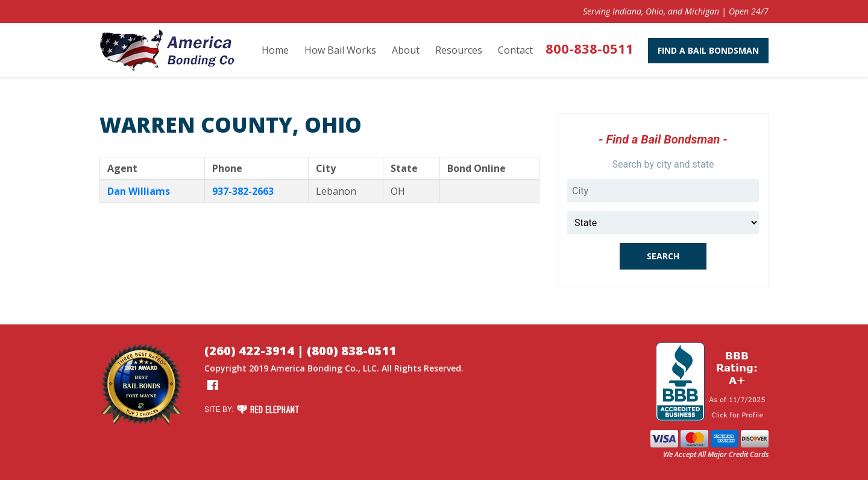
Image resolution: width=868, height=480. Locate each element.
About (406, 50)
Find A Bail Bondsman (708, 50)
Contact (515, 50)
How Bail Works (340, 50)
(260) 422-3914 (249, 351)
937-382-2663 (243, 191)
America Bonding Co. (314, 368)
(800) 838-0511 (352, 351)
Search (663, 256)
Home (275, 50)
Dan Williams (139, 191)
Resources (459, 50)
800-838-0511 (590, 48)
